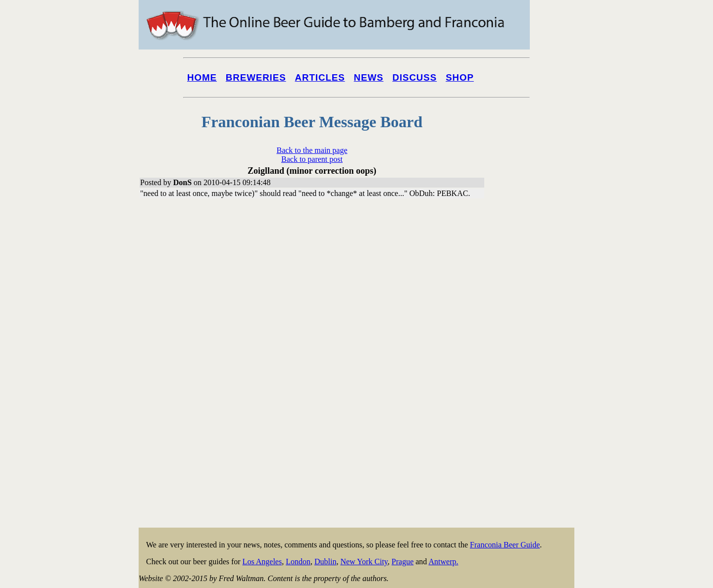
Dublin (325, 562)
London (298, 562)
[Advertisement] (535, 377)
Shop (460, 77)
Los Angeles (262, 562)
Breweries (256, 77)
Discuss (414, 77)
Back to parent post (312, 159)
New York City (364, 562)
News (369, 77)
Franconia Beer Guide (505, 545)
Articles (320, 77)
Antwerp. (443, 562)
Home (202, 77)
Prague (403, 562)
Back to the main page (312, 150)
